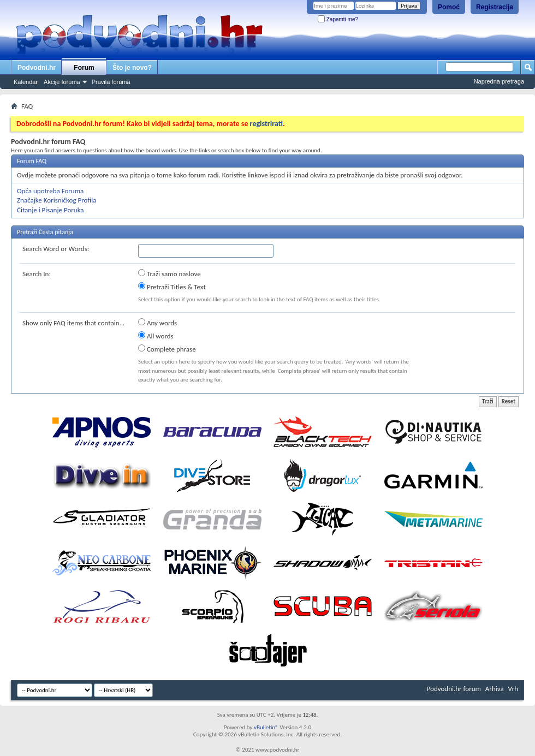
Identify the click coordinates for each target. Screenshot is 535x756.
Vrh (513, 689)
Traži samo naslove (170, 273)
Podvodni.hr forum (454, 689)
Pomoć (449, 7)
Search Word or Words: (56, 249)
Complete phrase (167, 349)
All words (156, 336)
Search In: (37, 274)
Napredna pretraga (499, 81)
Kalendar (26, 82)
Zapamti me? (338, 19)
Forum (84, 68)
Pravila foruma (111, 82)
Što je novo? (132, 68)
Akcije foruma (62, 82)
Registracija (495, 7)
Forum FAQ (32, 161)
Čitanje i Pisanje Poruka (50, 210)
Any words (157, 323)
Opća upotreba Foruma (50, 191)
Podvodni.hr (37, 68)
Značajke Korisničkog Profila (57, 200)
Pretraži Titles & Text (172, 287)
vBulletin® (266, 727)
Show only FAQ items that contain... (73, 323)
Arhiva (495, 689)
